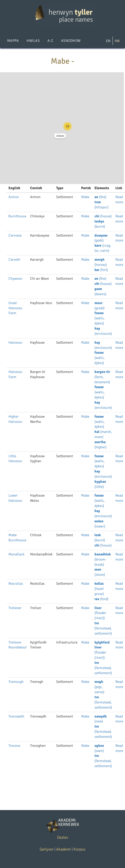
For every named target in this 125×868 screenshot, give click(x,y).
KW (117, 41)
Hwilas (33, 41)
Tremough (16, 682)
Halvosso (15, 343)
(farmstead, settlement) (103, 628)
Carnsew (15, 235)
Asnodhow (71, 41)
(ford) (101, 599)
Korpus (79, 849)
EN (108, 41)
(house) (103, 216)
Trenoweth (16, 716)
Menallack (16, 554)
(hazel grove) (99, 589)
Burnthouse (17, 216)
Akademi (64, 849)
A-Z (50, 41)
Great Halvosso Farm (15, 308)
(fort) (101, 270)
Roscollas (16, 584)
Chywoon (15, 279)
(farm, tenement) (102, 377)
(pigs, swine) (99, 687)
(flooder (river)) (100, 613)
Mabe (85, 197)
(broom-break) (103, 559)
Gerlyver (47, 849)
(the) (100, 197)
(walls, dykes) (99, 318)
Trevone (14, 746)
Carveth (14, 260)
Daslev (63, 837)
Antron (60, 136)
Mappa (13, 41)
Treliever (15, 608)
